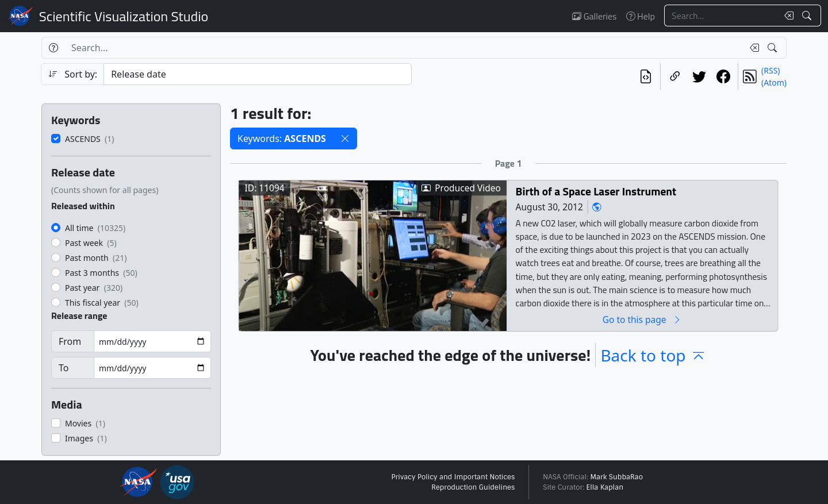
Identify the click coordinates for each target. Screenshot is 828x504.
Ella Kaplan (605, 487)
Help (641, 16)
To (64, 368)
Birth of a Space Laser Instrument (596, 191)
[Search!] (808, 16)
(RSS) (770, 70)
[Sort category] (258, 74)
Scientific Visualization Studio (124, 16)
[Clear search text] (787, 16)
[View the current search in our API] (646, 76)
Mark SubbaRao (616, 477)
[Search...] (721, 16)
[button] (345, 138)
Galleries (594, 16)
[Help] (53, 48)
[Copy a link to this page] (675, 76)
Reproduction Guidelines (473, 487)
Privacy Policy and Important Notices (453, 477)
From (70, 341)
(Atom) (774, 82)
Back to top (653, 355)
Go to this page (642, 319)
